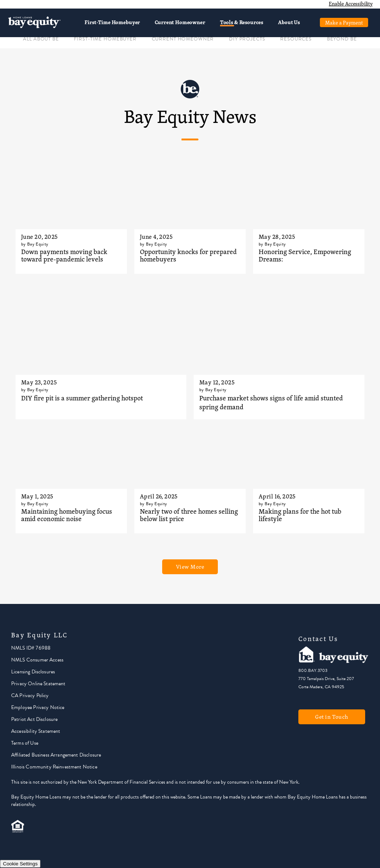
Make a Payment (344, 22)
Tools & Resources (242, 22)
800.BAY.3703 (313, 670)
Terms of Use (25, 743)
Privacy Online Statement (38, 684)
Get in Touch (332, 717)
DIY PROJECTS (247, 39)
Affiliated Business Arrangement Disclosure (56, 755)
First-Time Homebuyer (112, 22)
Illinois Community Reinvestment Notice (54, 767)
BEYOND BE (342, 39)
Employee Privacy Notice (38, 707)
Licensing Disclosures (33, 672)
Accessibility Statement (36, 731)
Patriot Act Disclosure (34, 719)
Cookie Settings (20, 864)
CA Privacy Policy (30, 695)
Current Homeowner (180, 22)
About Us (289, 22)
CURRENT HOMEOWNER (183, 39)
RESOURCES (296, 39)
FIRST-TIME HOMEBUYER (105, 39)
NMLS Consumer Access (37, 660)
